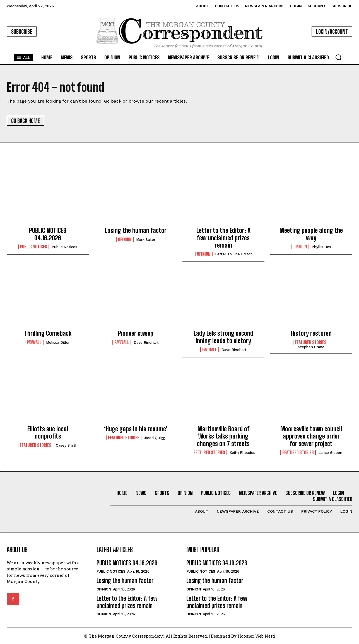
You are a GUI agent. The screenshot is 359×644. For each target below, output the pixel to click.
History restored (311, 333)
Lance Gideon (330, 453)
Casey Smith (67, 445)
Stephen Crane (311, 347)
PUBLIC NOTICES (34, 247)
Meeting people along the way (311, 234)
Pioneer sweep (136, 333)
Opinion (125, 239)
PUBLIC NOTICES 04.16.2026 (48, 234)
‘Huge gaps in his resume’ (136, 429)
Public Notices (64, 247)
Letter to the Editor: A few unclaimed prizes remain (223, 238)
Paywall (34, 342)
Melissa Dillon (58, 342)
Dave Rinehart (146, 342)
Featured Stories (311, 342)
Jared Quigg (155, 438)
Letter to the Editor (233, 254)
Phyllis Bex (321, 247)
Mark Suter (146, 240)
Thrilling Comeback (48, 333)
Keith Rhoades (242, 453)
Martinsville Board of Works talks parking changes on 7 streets (223, 436)
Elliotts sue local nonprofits (48, 433)
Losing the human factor (136, 230)
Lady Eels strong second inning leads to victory (223, 337)
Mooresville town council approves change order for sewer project (311, 436)
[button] (338, 57)
